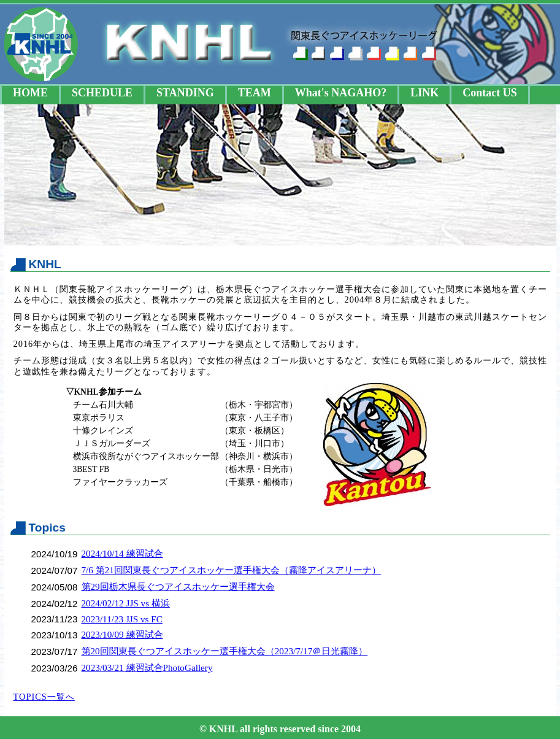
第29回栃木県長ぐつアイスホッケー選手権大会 (178, 586)
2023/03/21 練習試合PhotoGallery (147, 667)
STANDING (185, 93)
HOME (30, 93)
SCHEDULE (102, 93)
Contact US (490, 93)
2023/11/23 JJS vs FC (122, 619)
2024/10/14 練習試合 (122, 553)
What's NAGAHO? (341, 93)
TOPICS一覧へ (44, 697)
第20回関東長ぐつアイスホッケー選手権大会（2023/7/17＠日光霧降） (225, 651)
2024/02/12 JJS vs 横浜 (126, 603)
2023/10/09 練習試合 (122, 634)
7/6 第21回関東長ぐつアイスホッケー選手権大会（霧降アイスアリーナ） (231, 570)
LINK (424, 93)
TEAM (255, 93)
